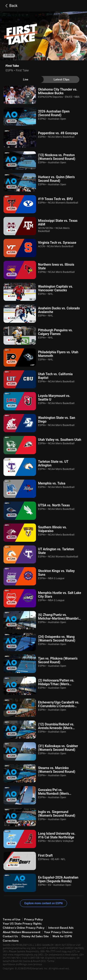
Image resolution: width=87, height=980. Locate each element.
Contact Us (10, 936)
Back (11, 6)
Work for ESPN (62, 936)
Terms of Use (12, 919)
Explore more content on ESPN (43, 903)
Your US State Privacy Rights (22, 924)
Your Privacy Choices (58, 932)
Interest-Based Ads (61, 928)
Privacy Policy (34, 919)
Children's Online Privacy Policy (24, 928)
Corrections (11, 941)
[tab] (26, 79)
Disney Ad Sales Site (35, 936)
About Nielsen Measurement (22, 932)
